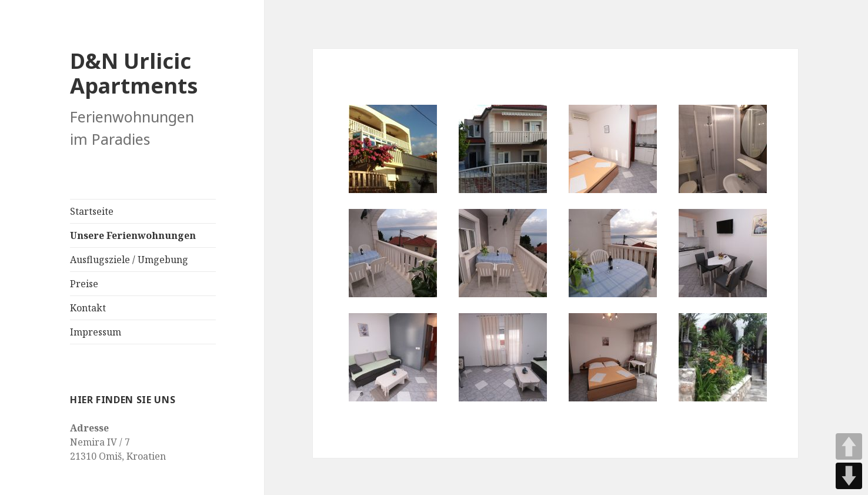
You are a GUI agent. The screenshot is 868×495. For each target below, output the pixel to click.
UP (849, 446)
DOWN (849, 476)
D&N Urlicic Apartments (134, 74)
